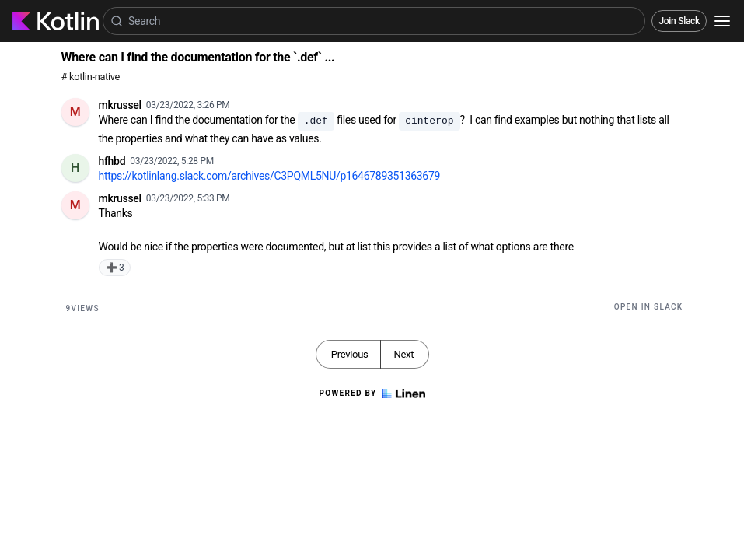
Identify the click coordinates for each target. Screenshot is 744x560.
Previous (350, 354)
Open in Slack (649, 307)
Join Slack (679, 21)
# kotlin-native (91, 77)
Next (403, 354)
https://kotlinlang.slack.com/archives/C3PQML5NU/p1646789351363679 (270, 176)
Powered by (372, 394)
